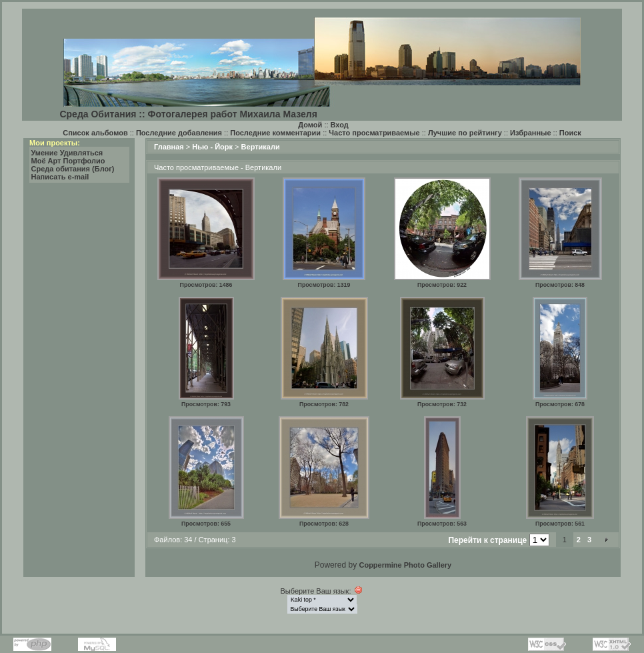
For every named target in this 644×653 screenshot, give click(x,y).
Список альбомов (95, 133)
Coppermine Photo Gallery (405, 565)
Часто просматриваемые (374, 133)
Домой (310, 125)
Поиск (570, 133)
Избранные (531, 133)
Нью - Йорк (212, 147)
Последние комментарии (275, 133)
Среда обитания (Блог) (73, 169)
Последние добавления (179, 133)
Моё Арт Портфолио (68, 161)
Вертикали (261, 147)
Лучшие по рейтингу (465, 133)
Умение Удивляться (67, 153)
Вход (340, 125)
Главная (169, 147)
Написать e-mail (60, 177)
